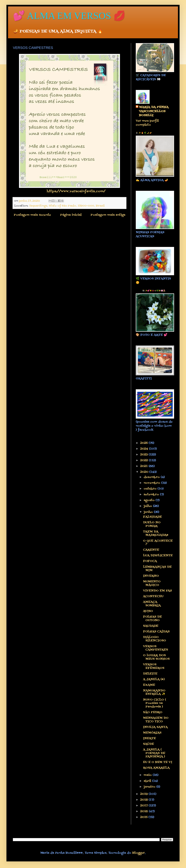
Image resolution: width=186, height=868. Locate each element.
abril (148, 781)
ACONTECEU (153, 596)
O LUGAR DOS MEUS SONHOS (156, 657)
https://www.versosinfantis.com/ (76, 191)
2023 (144, 455)
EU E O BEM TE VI (158, 762)
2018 (144, 800)
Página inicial (71, 215)
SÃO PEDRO (153, 712)
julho (148, 506)
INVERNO (151, 576)
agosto (150, 500)
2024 (145, 449)
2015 (144, 817)
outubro (151, 489)
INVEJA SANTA (155, 727)
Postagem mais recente (32, 215)
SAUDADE (151, 626)
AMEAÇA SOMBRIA (152, 604)
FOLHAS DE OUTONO (152, 619)
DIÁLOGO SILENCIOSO (155, 639)
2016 (145, 811)
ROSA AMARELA (156, 768)
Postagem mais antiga (108, 215)
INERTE (149, 738)
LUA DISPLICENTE (158, 556)
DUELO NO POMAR (152, 524)
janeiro (150, 787)
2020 (145, 472)
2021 (144, 466)
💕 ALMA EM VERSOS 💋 (69, 16)
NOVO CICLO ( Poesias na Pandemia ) (155, 703)
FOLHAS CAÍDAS (156, 632)
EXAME (149, 685)
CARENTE (151, 550)
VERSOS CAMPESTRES (155, 648)
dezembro (152, 477)
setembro (152, 495)
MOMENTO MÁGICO (152, 583)
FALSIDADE (152, 517)
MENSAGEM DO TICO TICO (156, 720)
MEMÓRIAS (152, 733)
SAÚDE (148, 744)
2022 (145, 460)
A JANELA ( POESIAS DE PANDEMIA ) (154, 753)
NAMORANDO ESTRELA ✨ (154, 692)
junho (149, 512)
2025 (144, 443)
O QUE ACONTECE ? (158, 543)
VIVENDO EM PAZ (157, 591)
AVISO (148, 611)
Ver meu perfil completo (147, 123)
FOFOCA (150, 561)
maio (148, 775)
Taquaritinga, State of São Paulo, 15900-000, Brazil (67, 206)
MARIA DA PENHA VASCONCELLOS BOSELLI (154, 111)
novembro (152, 483)
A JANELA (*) (154, 679)
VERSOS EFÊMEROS (154, 666)
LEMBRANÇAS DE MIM (157, 569)
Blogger (138, 853)
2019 (144, 794)
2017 (144, 806)
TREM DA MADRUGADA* (156, 533)
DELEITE (150, 674)
